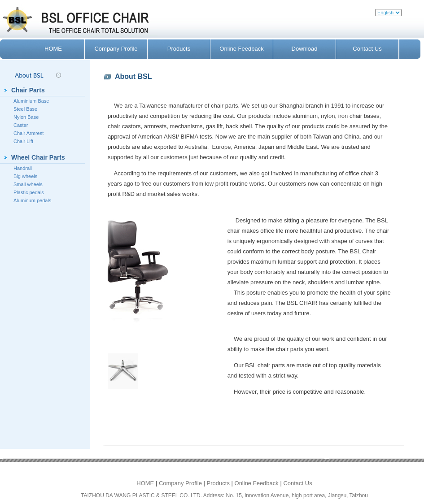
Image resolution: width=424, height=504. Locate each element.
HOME (53, 49)
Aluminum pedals (32, 200)
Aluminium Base (31, 101)
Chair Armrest (28, 133)
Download (305, 49)
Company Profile (116, 49)
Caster (21, 125)
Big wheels (25, 176)
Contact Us (367, 49)
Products (179, 49)
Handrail (23, 168)
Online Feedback (241, 49)
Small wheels (28, 184)
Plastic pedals (29, 192)
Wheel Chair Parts (38, 157)
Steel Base (25, 109)
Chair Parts (28, 90)
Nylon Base (26, 117)
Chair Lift (23, 141)
